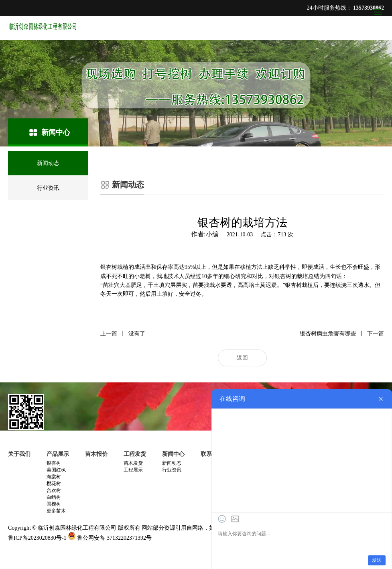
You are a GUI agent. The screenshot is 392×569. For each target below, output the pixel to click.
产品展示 (58, 454)
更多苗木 (56, 511)
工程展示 (133, 470)
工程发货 (135, 454)
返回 (242, 358)
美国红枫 (56, 470)
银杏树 (54, 463)
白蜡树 (54, 497)
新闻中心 (173, 454)
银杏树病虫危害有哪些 (342, 334)
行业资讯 (172, 470)
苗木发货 (133, 463)
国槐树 (54, 504)
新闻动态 (172, 463)
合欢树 (54, 490)
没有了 (123, 334)
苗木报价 (96, 454)
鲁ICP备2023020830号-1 (37, 538)
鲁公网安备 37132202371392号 (114, 538)
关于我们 (19, 454)
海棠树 (54, 477)
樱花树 (54, 484)
